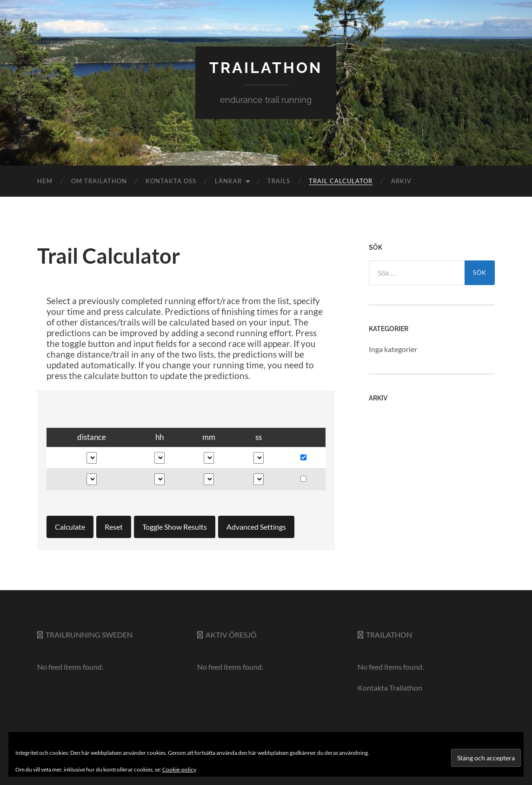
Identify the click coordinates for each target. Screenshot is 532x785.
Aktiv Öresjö (231, 635)
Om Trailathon (99, 181)
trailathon (266, 68)
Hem (45, 181)
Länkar (228, 181)
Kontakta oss (171, 181)
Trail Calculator (341, 181)
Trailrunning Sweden (89, 635)
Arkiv (401, 181)
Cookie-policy (179, 769)
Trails (279, 181)
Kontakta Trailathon (390, 688)
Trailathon (389, 635)
